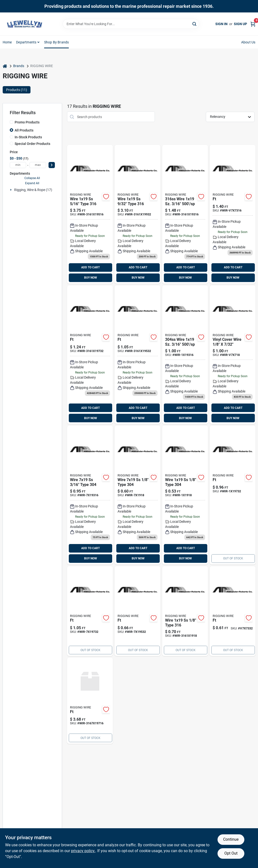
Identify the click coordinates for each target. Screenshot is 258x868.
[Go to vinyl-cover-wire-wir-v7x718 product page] (233, 355)
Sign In (221, 24)
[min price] (18, 165)
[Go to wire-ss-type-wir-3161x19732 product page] (90, 355)
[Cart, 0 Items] (253, 24)
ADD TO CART (90, 267)
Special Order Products (32, 144)
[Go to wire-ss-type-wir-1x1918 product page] (185, 495)
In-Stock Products (28, 137)
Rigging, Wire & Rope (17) (33, 190)
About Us (248, 42)
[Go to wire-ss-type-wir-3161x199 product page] (138, 214)
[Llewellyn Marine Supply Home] (25, 24)
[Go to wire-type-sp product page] (90, 701)
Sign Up (240, 24)
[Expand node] (11, 190)
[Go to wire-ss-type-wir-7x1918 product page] (138, 495)
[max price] (38, 165)
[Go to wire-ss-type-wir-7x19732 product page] (90, 611)
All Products (24, 130)
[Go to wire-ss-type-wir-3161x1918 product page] (185, 611)
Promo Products (27, 122)
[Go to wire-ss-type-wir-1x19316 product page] (185, 355)
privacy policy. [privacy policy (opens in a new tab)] (83, 851)
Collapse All (32, 178)
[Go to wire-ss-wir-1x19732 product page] (233, 495)
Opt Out (231, 853)
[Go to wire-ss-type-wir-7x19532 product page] (138, 611)
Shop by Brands (57, 42)
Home (7, 42)
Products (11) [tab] (17, 90)
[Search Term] (131, 24)
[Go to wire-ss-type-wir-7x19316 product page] (90, 495)
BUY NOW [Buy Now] (91, 278)
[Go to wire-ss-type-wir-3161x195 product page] (90, 214)
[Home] (5, 66)
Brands (19, 66)
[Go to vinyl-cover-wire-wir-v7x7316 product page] (233, 214)
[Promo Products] (11, 122)
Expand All (32, 183)
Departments (26, 42)
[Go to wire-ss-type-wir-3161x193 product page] (185, 214)
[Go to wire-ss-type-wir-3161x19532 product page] (138, 355)
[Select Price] (52, 165)
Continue (231, 839)
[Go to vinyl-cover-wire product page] (233, 611)
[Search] (195, 24)
